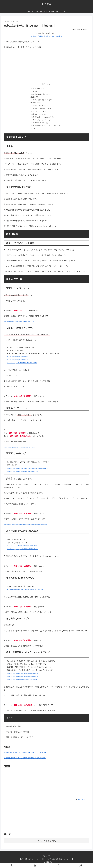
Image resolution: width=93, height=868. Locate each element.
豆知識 (7, 769)
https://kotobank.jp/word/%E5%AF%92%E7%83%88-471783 (22, 549)
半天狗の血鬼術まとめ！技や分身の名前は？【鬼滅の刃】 (26, 756)
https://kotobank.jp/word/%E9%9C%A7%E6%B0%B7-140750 (22, 677)
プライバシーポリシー (35, 862)
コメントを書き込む (47, 844)
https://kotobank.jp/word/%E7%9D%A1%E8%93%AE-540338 (22, 680)
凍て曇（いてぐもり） (40, 113)
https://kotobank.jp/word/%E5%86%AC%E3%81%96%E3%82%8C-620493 (26, 593)
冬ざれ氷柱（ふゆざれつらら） (43, 122)
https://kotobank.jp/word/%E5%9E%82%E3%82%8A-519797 (22, 366)
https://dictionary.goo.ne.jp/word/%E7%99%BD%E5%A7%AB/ (22, 552)
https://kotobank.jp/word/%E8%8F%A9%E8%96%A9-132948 (22, 683)
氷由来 (34, 92)
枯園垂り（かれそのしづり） (42, 110)
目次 (44, 84)
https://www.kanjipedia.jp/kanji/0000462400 (18, 363)
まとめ (33, 131)
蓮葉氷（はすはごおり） (40, 107)
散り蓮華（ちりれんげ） (40, 125)
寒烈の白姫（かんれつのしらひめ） (44, 119)
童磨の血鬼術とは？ (37, 89)
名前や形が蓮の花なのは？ (41, 95)
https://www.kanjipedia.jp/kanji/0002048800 (18, 360)
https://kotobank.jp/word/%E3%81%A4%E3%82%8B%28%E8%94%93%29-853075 (28, 472)
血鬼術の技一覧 (36, 104)
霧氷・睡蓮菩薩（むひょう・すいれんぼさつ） (48, 128)
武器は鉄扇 (34, 98)
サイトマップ (48, 862)
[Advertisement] (46, 64)
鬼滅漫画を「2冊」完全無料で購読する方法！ (46, 36)
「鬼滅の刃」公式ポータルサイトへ (64, 862)
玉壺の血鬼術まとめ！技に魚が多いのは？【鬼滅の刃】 (25, 761)
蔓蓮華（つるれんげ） (40, 116)
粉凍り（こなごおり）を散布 (42, 101)
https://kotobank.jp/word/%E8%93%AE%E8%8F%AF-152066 (22, 475)
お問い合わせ (22, 862)
